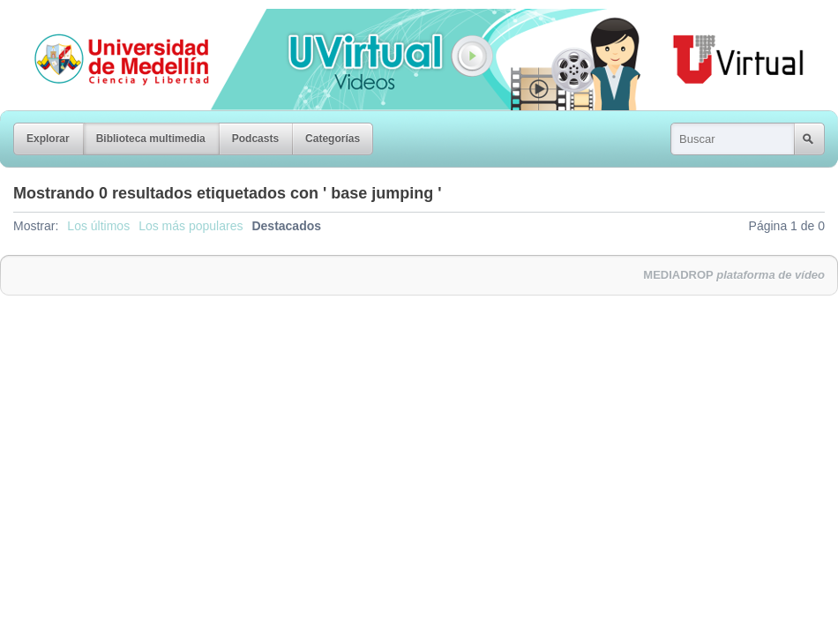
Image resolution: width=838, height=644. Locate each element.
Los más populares (191, 226)
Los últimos (98, 226)
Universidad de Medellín (108, 21)
